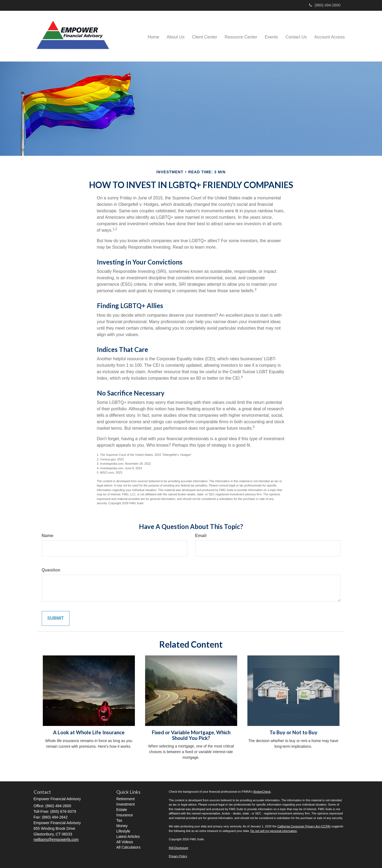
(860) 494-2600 (325, 5)
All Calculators (128, 847)
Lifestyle (123, 831)
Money (122, 826)
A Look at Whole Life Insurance (89, 732)
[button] (176, 36)
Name (48, 536)
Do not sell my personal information (274, 831)
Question (51, 570)
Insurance (125, 815)
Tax (119, 820)
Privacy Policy (178, 856)
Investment (125, 804)
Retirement (125, 799)
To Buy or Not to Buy (293, 732)
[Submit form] (56, 618)
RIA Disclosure (178, 848)
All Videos (125, 842)
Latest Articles (128, 837)
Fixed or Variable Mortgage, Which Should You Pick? (191, 735)
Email (201, 536)
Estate (122, 810)
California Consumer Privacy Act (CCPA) (304, 826)
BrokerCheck (262, 792)
